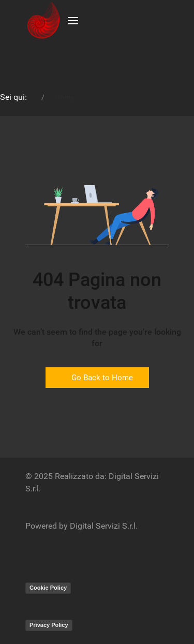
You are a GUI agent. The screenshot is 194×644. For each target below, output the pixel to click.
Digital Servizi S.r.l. (104, 526)
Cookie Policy (48, 588)
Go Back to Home (97, 378)
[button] (73, 21)
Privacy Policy (49, 625)
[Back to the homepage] (43, 21)
